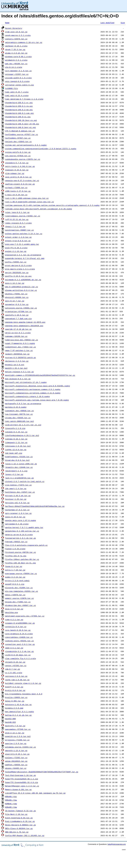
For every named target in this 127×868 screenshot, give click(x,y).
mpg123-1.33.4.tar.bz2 (16, 368)
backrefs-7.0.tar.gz (15, 726)
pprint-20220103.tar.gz (17, 272)
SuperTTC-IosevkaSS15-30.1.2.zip (22, 779)
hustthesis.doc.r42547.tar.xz (20, 492)
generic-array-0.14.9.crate (19, 534)
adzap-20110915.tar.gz (16, 761)
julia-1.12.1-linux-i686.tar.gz (21, 464)
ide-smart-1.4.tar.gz (16, 488)
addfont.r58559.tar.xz (16, 765)
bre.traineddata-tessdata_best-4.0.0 (24, 694)
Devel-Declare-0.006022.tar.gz (21, 825)
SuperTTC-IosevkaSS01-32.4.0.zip (22, 782)
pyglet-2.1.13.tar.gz (16, 251)
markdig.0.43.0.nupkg (16, 407)
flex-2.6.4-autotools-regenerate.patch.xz (26, 545)
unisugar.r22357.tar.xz (17, 74)
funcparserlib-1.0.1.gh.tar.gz (21, 538)
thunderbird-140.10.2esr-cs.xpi (21, 120)
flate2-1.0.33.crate (15, 549)
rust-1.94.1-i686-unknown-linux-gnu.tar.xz (27, 198)
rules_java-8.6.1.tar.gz (17, 212)
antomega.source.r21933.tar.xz (21, 747)
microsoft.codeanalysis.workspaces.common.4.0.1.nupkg (33, 389)
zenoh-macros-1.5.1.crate (18, 35)
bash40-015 (10, 722)
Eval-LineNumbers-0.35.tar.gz (20, 821)
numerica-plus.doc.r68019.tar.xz (22, 340)
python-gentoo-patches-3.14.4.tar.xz (24, 234)
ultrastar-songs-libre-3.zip (19, 85)
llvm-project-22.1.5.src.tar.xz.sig (23, 425)
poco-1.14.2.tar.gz (15, 283)
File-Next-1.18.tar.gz (16, 814)
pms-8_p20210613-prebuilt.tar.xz (22, 287)
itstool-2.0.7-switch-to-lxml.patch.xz (25, 481)
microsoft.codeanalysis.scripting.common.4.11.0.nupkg (33, 393)
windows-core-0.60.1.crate (18, 57)
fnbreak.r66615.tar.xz (16, 542)
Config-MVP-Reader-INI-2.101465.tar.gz (25, 835)
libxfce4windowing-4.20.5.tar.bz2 (22, 435)
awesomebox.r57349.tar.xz (18, 729)
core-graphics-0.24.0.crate (19, 634)
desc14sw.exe (12, 612)
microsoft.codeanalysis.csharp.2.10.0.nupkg (27, 396)
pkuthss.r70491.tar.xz (16, 294)
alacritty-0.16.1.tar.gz (17, 754)
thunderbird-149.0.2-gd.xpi (19, 110)
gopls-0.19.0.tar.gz (15, 517)
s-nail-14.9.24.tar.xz (16, 195)
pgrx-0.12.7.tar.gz (15, 301)
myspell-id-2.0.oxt (15, 365)
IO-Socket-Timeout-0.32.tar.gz (21, 811)
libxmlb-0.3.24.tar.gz (16, 432)
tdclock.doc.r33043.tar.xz (18, 141)
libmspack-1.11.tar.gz (16, 442)
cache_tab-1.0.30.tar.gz (17, 680)
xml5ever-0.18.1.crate (16, 46)
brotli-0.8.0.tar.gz (15, 690)
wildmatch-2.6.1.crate (16, 60)
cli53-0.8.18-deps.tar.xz (18, 655)
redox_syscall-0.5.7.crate (18, 223)
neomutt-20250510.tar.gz (17, 354)
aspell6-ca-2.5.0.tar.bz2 (18, 736)
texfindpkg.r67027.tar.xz (18, 138)
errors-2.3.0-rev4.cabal (17, 581)
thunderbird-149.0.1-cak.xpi (19, 113)
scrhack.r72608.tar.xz (16, 188)
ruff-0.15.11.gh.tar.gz (17, 219)
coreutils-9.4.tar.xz (16, 627)
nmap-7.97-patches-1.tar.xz (19, 350)
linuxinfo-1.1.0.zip (15, 428)
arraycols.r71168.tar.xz (17, 740)
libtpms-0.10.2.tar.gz (16, 439)
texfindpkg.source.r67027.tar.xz (22, 134)
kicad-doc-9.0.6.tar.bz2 (17, 460)
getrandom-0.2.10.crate (17, 524)
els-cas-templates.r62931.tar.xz (22, 591)
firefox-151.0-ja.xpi (16, 556)
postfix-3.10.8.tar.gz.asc (18, 276)
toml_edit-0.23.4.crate (17, 95)
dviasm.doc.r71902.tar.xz (18, 602)
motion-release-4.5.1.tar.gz (19, 372)
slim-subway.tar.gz (15, 173)
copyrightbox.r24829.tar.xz (19, 637)
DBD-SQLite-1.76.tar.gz (17, 832)
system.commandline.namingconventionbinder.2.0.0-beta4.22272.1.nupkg (41, 149)
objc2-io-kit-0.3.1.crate (18, 333)
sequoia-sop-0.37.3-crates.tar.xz (22, 180)
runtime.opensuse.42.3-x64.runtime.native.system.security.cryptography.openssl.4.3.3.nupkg (52, 205)
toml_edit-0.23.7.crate (17, 92)
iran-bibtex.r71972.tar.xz (18, 485)
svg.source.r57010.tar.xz (18, 156)
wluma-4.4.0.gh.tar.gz (16, 53)
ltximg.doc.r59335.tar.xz (18, 418)
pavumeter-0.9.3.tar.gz (17, 304)
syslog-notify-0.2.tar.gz (18, 152)
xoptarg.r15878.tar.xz (16, 39)
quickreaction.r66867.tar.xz (19, 230)
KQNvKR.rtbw (11, 807)
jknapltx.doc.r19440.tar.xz (19, 467)
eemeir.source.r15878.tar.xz (19, 598)
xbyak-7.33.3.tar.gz (15, 49)
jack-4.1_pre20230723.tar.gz (19, 478)
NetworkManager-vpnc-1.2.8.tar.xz (22, 786)
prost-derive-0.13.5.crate (18, 265)
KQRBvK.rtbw (11, 804)
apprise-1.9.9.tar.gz (16, 743)
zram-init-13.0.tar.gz (16, 32)
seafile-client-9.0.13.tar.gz (20, 184)
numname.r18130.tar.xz (16, 336)
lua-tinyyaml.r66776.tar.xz (19, 414)
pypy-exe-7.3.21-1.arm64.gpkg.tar (22, 244)
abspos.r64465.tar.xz (16, 768)
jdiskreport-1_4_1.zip (16, 471)
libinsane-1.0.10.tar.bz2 (18, 446)
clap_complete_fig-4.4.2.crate (21, 658)
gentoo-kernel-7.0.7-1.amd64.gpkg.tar (24, 527)
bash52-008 (10, 719)
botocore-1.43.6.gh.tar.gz (18, 704)
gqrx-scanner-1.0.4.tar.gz (18, 513)
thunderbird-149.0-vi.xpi (18, 117)
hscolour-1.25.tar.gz (16, 499)
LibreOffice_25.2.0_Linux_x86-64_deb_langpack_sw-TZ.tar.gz (35, 793)
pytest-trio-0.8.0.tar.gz (18, 241)
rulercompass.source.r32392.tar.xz (23, 216)
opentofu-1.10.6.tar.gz (17, 315)
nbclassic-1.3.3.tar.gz (17, 361)
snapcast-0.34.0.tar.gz (17, 170)
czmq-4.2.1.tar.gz (14, 619)
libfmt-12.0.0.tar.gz (16, 450)
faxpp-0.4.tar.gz (14, 566)
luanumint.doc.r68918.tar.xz (19, 411)
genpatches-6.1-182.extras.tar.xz (22, 531)
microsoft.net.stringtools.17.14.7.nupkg (26, 382)
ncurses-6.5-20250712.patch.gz (21, 357)
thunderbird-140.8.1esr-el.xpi (21, 127)
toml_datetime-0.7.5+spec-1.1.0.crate (24, 99)
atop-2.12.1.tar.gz (15, 733)
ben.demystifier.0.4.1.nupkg (19, 712)
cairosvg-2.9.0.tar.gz (16, 676)
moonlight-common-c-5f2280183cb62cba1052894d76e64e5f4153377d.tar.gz (40, 375)
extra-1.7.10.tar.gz (15, 570)
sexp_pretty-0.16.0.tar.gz (18, 177)
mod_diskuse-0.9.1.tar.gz (18, 379)
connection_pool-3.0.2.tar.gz (20, 644)
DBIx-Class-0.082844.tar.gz (19, 828)
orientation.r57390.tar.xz (18, 311)
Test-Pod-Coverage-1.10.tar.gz (21, 775)
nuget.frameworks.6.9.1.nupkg (20, 343)
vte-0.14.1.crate (14, 67)
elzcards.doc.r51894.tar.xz (19, 588)
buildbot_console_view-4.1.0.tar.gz (23, 683)
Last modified (107, 23)
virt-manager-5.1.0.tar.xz (18, 71)
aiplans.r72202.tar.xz (16, 758)
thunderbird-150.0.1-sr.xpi (19, 103)
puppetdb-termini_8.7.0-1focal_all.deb (25, 258)
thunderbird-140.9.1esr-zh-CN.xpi (22, 124)
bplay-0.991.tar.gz (15, 701)
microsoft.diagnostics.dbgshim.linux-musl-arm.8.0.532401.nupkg (37, 386)
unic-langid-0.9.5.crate (17, 81)
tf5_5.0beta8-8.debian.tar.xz (20, 131)
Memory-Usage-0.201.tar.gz (18, 789)
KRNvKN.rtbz (11, 797)
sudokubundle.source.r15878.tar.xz (23, 159)
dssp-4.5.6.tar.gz (14, 609)
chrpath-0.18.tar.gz (15, 662)
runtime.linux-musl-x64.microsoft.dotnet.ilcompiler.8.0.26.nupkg (39, 209)
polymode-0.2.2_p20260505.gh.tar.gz (23, 280)
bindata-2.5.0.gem (14, 708)
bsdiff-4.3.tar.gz (14, 687)
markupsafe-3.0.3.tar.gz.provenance (23, 403)
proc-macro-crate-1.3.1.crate (20, 269)
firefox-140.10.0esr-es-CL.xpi (21, 563)
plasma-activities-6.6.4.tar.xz (21, 290)
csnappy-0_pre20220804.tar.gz (20, 623)
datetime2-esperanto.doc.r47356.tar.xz (25, 616)
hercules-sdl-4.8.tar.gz (17, 503)
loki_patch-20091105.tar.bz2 (19, 421)
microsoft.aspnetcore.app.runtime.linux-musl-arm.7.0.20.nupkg (37, 400)
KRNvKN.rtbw (11, 800)
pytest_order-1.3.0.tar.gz (18, 237)
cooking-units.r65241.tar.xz (19, 641)
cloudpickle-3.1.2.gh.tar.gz (19, 651)
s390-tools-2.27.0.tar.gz (18, 191)
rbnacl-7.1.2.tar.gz (15, 226)
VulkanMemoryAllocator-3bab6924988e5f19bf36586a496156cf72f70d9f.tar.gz (42, 772)
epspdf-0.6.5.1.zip (15, 584)
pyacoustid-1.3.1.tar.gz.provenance (23, 255)
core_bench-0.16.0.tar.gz (18, 630)
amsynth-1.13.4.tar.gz (16, 750)
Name (7, 23)
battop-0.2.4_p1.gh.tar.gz (18, 715)
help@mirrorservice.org (117, 844)
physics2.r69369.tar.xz (17, 297)
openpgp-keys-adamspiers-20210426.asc (24, 326)
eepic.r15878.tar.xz (15, 595)
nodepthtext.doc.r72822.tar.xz (21, 347)
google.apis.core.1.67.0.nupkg (21, 520)
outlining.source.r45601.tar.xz (21, 308)
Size (123, 23)
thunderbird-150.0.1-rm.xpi (19, 106)
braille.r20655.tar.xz (16, 697)
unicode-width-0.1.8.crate (18, 78)
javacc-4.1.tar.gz (14, 474)
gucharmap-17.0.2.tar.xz (17, 510)
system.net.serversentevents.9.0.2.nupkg (26, 145)
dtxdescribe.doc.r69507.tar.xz (21, 605)
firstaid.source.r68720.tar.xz (21, 552)
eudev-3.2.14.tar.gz (15, 577)
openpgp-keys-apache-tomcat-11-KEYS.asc (25, 322)
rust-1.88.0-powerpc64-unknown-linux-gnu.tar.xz (30, 202)
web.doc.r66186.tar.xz (16, 64)
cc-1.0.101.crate (14, 673)
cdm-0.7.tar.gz (13, 669)
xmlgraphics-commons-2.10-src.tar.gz (24, 42)
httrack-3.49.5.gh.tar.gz (18, 496)
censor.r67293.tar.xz (16, 666)
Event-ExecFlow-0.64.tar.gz (19, 818)
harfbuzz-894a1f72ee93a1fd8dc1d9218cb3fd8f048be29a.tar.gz (35, 506)
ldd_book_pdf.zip (14, 453)
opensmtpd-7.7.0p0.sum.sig (18, 319)
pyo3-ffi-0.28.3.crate (16, 248)
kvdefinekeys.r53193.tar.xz (19, 457)
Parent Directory (14, 28)
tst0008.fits (12, 88)
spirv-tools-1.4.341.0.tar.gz (20, 166)
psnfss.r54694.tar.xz (16, 262)
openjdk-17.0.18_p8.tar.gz (18, 329)
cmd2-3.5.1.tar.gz (14, 648)
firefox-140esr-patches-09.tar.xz (22, 559)
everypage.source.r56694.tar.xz (21, 573)
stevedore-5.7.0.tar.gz (17, 163)
